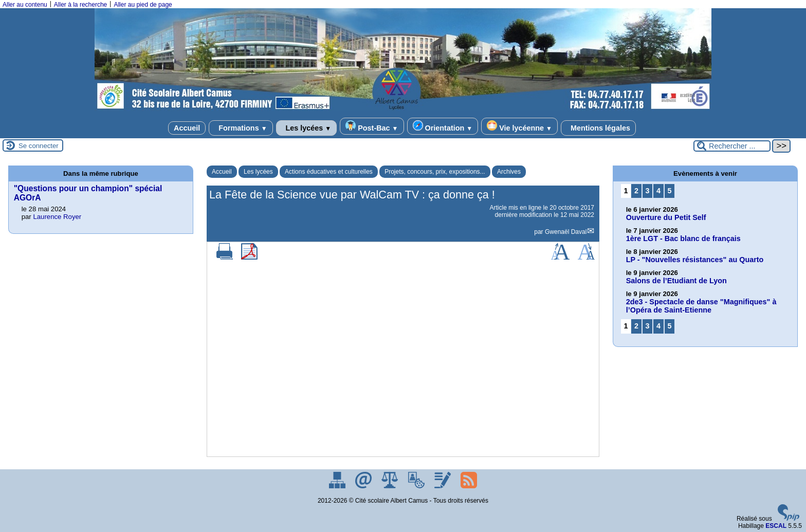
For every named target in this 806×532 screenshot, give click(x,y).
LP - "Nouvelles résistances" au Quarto (695, 260)
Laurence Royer (57, 217)
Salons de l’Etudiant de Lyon (676, 281)
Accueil (187, 128)
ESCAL (776, 526)
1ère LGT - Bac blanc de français (683, 239)
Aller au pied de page (143, 5)
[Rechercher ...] (732, 146)
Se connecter (39, 146)
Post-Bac (372, 126)
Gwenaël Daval (566, 232)
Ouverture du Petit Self (666, 217)
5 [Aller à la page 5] (670, 191)
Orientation (443, 126)
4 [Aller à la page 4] (658, 191)
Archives (509, 172)
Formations (241, 128)
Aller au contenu (25, 5)
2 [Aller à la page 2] (636, 191)
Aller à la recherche (80, 5)
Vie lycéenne (519, 126)
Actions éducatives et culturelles (329, 172)
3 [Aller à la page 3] (647, 191)
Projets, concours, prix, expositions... (435, 172)
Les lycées (307, 128)
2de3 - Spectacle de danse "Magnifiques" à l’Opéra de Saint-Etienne (701, 306)
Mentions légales (598, 128)
